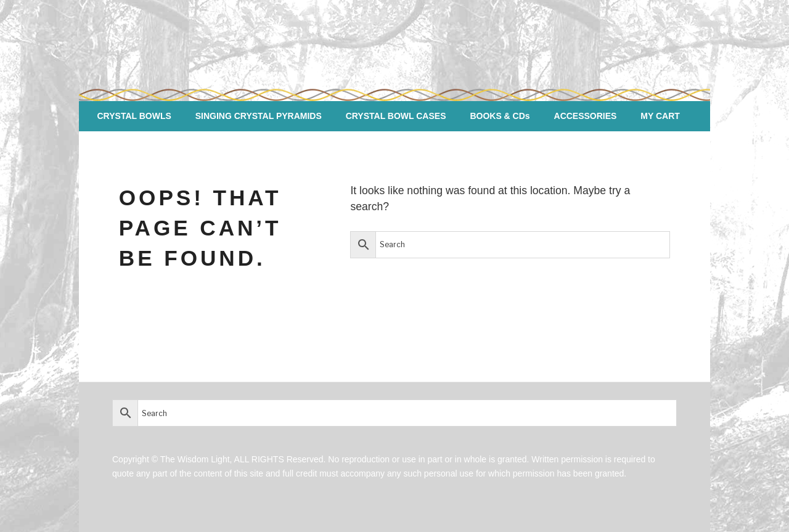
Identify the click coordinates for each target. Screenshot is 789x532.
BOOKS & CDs (500, 116)
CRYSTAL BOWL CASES (396, 116)
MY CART (660, 116)
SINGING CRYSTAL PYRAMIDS (259, 116)
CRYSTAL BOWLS (134, 116)
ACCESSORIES (586, 116)
